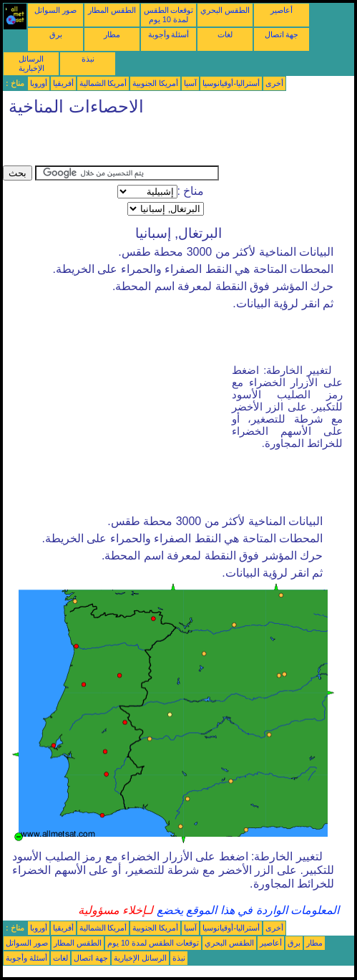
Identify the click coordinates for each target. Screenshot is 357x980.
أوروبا (39, 83)
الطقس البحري (225, 10)
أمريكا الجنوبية (155, 83)
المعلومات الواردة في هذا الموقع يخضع (246, 910)
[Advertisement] (170, 144)
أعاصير (282, 10)
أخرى (274, 83)
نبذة (88, 59)
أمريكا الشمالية (103, 83)
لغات (225, 34)
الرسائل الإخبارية (31, 63)
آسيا (190, 83)
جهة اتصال (282, 34)
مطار (112, 34)
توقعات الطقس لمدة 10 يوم (169, 15)
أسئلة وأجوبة (169, 34)
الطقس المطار (112, 10)
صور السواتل (55, 10)
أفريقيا (63, 83)
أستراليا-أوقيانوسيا (231, 83)
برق (56, 34)
